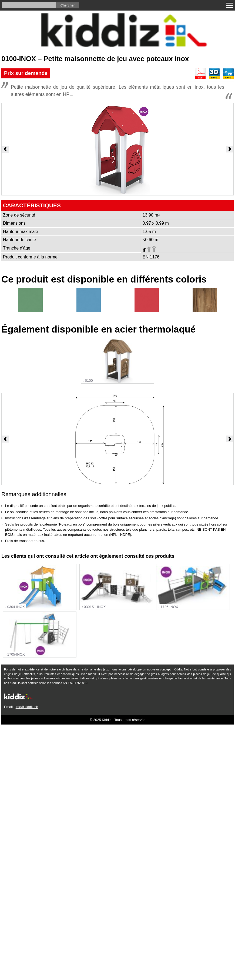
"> (117, 361)
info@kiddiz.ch (27, 707)
